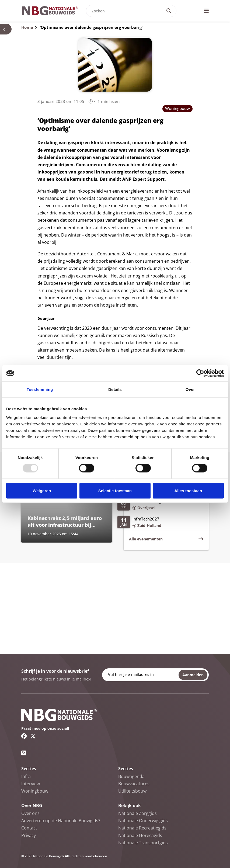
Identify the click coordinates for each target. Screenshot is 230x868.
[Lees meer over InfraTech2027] (160, 523)
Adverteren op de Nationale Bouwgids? (61, 821)
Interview (31, 784)
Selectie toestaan (115, 490)
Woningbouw (177, 108)
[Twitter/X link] (33, 736)
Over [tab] (190, 389)
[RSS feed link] (24, 753)
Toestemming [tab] (40, 389)
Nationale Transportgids (143, 843)
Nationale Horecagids (140, 835)
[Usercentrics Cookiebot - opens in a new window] (200, 373)
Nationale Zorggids (137, 813)
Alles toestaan (188, 490)
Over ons (30, 813)
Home (27, 27)
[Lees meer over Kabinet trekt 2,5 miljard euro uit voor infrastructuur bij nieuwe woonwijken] (67, 513)
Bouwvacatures (134, 784)
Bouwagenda (131, 776)
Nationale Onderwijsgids (143, 821)
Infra (26, 776)
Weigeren (42, 490)
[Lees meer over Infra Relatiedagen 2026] (160, 505)
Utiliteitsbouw (132, 791)
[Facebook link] (24, 736)
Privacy (29, 835)
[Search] (169, 11)
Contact (29, 828)
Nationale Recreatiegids (142, 828)
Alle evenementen (146, 539)
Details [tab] (115, 389)
